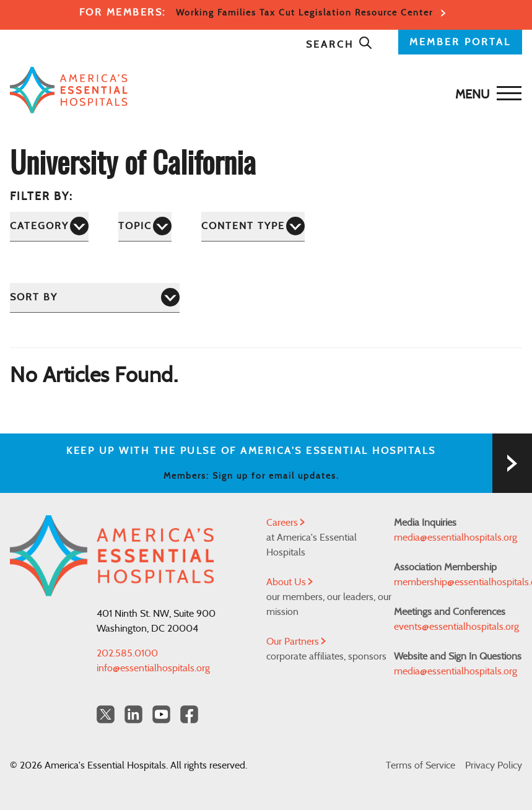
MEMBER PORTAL (460, 42)
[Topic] (145, 226)
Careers (286, 523)
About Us (290, 582)
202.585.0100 (127, 653)
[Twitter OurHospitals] (106, 714)
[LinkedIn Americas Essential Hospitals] (133, 714)
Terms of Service (421, 765)
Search (339, 45)
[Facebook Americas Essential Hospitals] (189, 714)
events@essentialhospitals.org (456, 627)
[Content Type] (253, 226)
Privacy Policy (494, 765)
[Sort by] (95, 298)
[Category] (49, 226)
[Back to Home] (69, 90)
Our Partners (296, 642)
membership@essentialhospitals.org (458, 582)
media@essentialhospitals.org (456, 538)
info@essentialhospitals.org (153, 668)
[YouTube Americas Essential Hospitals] (161, 714)
